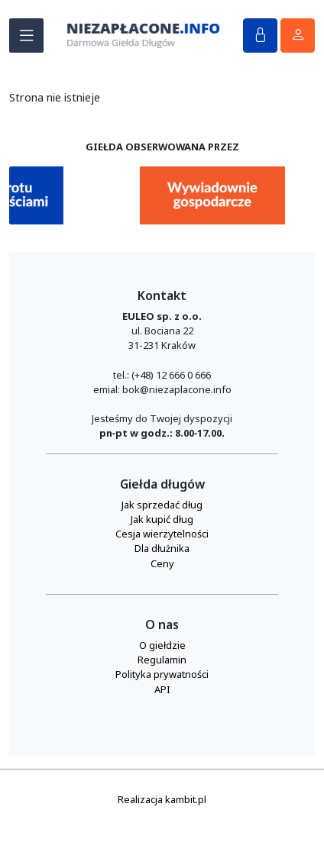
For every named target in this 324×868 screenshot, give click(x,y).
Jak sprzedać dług (162, 505)
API (162, 689)
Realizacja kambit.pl (162, 799)
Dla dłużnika (162, 548)
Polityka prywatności (162, 674)
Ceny (162, 563)
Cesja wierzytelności (162, 534)
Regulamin (162, 660)
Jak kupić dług (162, 519)
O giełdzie (162, 645)
